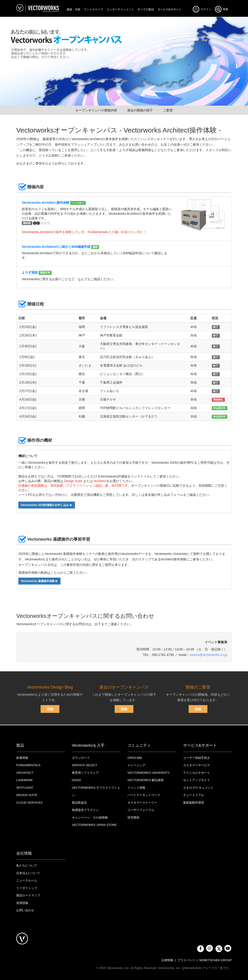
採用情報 (22, 903)
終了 (216, 327)
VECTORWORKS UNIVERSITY (149, 773)
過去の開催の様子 (140, 110)
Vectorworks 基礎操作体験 (39, 581)
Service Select (85, 765)
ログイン (203, 9)
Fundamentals (28, 765)
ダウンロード (81, 758)
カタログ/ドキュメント (198, 788)
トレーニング (136, 765)
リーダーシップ (27, 888)
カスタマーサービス (197, 765)
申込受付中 (219, 408)
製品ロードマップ (28, 895)
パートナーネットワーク (144, 795)
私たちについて (27, 866)
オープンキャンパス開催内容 (96, 110)
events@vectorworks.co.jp (208, 655)
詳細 (50, 709)
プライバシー (186, 960)
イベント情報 (136, 788)
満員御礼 (218, 400)
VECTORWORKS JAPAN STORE (94, 825)
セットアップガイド (197, 780)
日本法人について (28, 873)
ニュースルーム (27, 880)
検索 (222, 9)
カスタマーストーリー (142, 803)
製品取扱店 (79, 803)
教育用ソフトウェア (85, 773)
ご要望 (168, 110)
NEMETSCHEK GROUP (215, 960)
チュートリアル (194, 795)
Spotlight (25, 788)
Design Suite (27, 795)
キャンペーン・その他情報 (90, 818)
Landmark (25, 780)
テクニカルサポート (197, 773)
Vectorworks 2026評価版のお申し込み (47, 505)
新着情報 (22, 758)
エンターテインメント (120, 9)
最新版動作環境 (194, 803)
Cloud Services (29, 803)
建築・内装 (74, 9)
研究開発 (133, 818)
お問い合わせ (25, 910)
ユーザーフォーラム (141, 810)
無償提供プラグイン (85, 810)
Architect (25, 773)
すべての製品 (146, 9)
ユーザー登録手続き (197, 758)
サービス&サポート (169, 9)
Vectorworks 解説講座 (146, 780)
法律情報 (167, 960)
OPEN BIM (135, 758)
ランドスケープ (94, 9)
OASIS (77, 780)
